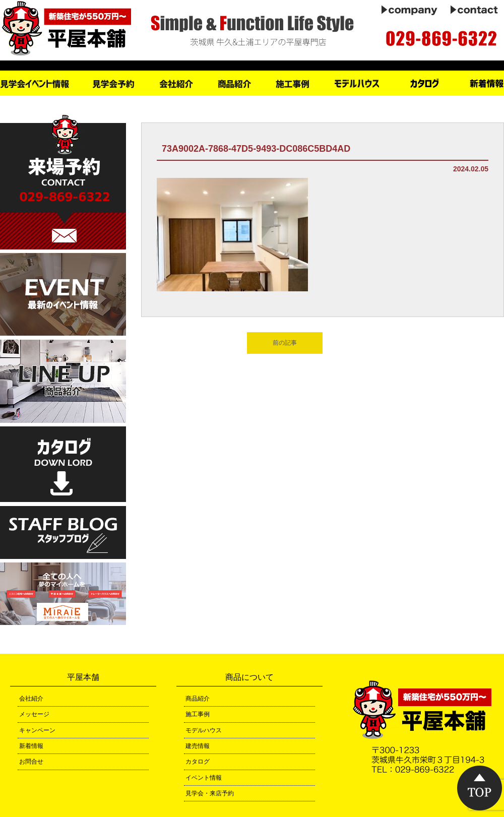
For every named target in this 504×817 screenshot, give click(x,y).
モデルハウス (204, 730)
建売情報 (198, 746)
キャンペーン (37, 730)
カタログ (198, 762)
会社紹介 (31, 699)
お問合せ (31, 762)
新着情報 (31, 746)
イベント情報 (204, 778)
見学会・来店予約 (210, 793)
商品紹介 (198, 699)
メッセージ (34, 714)
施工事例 (198, 714)
